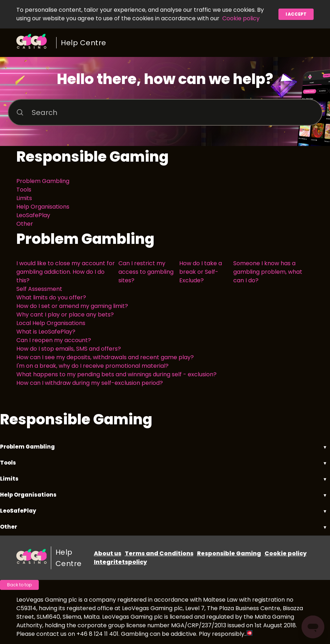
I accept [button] (296, 14)
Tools (24, 190)
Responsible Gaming (229, 553)
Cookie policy (241, 18)
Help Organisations (43, 207)
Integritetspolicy (120, 562)
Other (25, 224)
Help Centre (84, 43)
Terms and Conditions (159, 553)
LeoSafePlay (33, 215)
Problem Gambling (43, 181)
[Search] (165, 112)
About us (108, 553)
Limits (24, 198)
